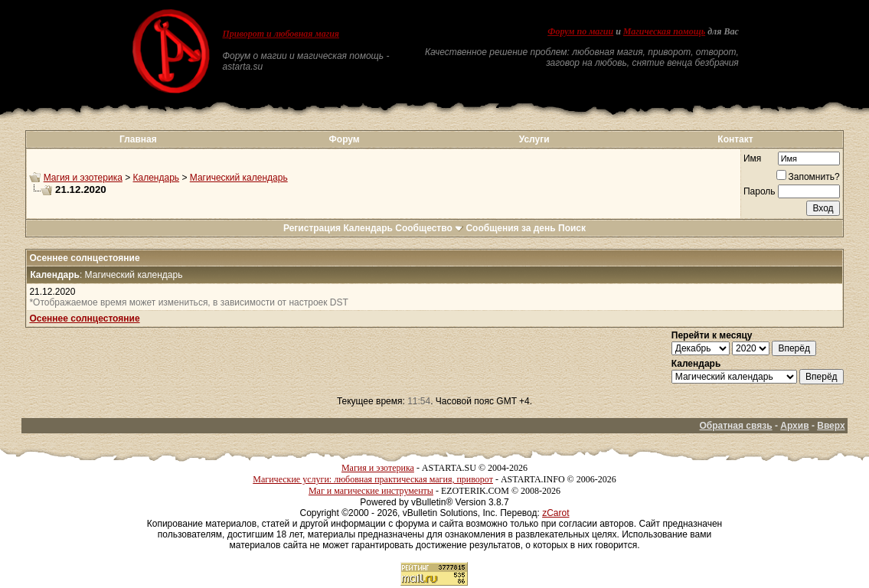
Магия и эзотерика (83, 178)
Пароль (760, 191)
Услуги (534, 139)
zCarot (555, 513)
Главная (138, 139)
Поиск (572, 228)
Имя (752, 158)
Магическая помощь (664, 31)
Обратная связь (735, 426)
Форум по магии (580, 31)
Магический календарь (239, 178)
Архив (794, 426)
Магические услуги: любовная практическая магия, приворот (373, 479)
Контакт (735, 139)
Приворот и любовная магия (281, 34)
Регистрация (312, 228)
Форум (345, 139)
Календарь (157, 178)
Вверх (831, 426)
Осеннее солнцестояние (84, 318)
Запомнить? (808, 177)
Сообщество (429, 228)
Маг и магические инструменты (371, 491)
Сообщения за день (510, 228)
